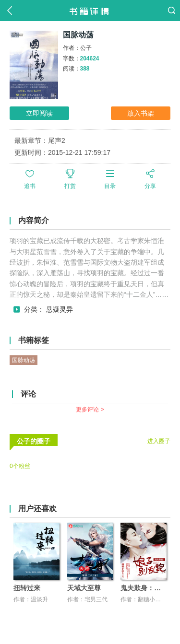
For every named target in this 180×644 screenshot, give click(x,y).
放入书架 (141, 113)
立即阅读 (39, 113)
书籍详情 (90, 11)
